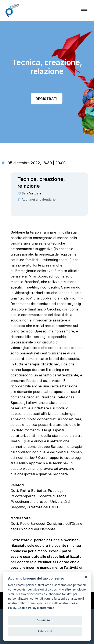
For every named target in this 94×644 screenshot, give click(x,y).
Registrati (47, 99)
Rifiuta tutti (45, 631)
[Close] (86, 577)
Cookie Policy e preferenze (36, 608)
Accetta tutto (45, 620)
